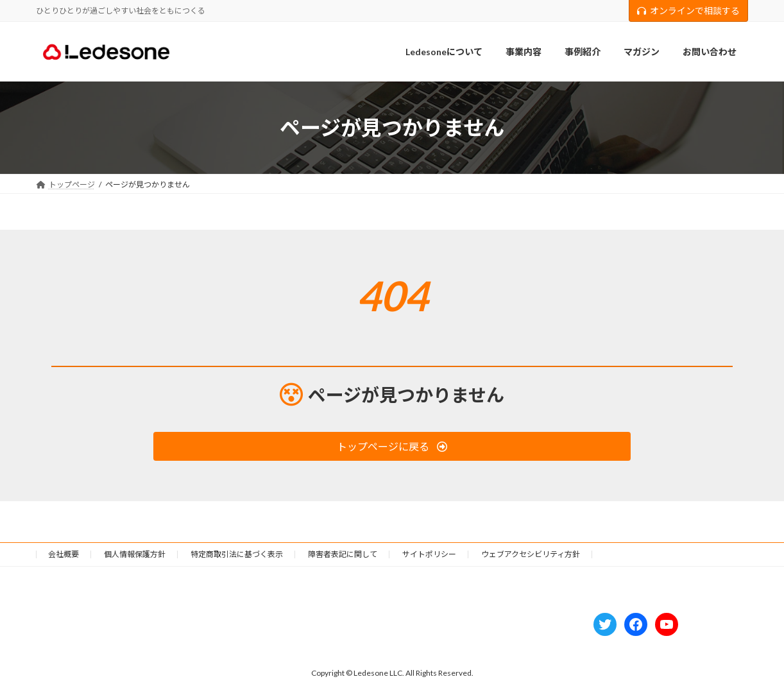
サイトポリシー (429, 554)
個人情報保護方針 (135, 554)
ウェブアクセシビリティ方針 (531, 554)
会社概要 (64, 554)
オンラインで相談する (688, 11)
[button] (392, 446)
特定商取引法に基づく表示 (237, 554)
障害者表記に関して (343, 554)
